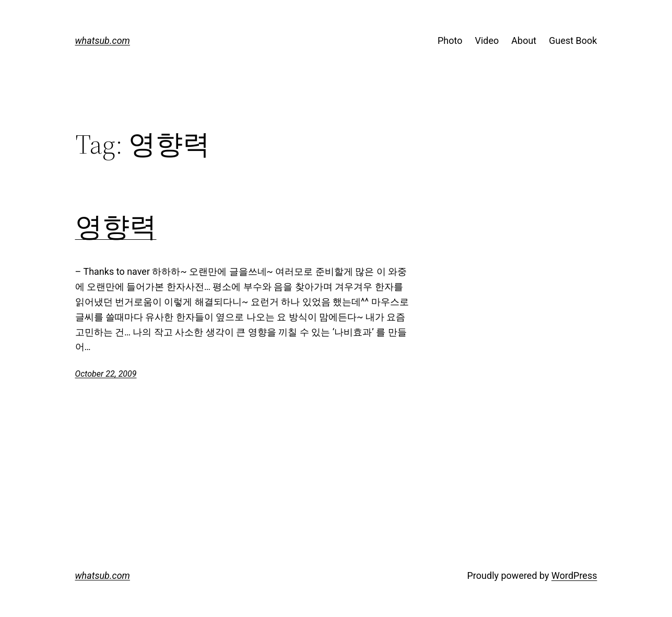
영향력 (116, 227)
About (524, 40)
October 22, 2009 (106, 374)
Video (487, 40)
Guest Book (573, 40)
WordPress (574, 575)
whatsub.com (103, 40)
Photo (450, 40)
